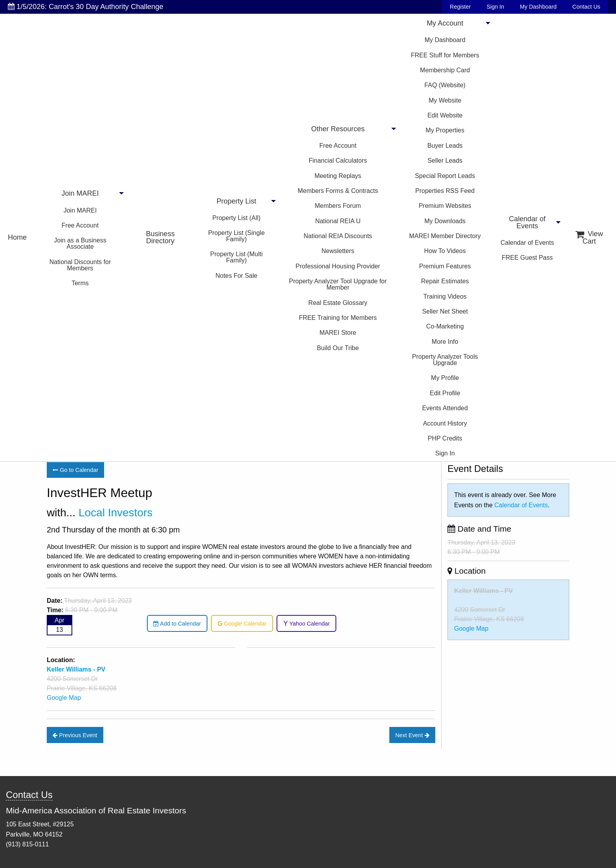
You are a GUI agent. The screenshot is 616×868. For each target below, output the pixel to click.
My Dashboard (538, 7)
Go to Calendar (75, 470)
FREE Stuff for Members (445, 55)
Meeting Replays (338, 176)
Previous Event (75, 735)
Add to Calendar (177, 624)
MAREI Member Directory (445, 236)
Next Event (412, 735)
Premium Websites (445, 206)
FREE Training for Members (338, 318)
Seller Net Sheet (445, 311)
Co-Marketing (445, 326)
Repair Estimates (445, 281)
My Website (445, 100)
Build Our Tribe (338, 348)
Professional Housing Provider (338, 266)
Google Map (64, 698)
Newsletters (338, 251)
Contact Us (586, 7)
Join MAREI (80, 193)
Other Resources (338, 129)
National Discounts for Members (80, 265)
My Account (445, 23)
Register (460, 7)
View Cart (589, 238)
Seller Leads (445, 161)
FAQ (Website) (445, 85)
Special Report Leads (445, 176)
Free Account (80, 225)
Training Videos (445, 296)
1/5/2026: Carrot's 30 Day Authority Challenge (86, 6)
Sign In (495, 7)
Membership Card (445, 70)
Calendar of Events (527, 222)
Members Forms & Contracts (338, 191)
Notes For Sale (236, 276)
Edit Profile (445, 393)
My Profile (445, 378)
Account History (445, 423)
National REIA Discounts (338, 236)
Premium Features (445, 266)
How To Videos (445, 251)
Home (17, 237)
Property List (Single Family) (236, 236)
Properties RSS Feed (445, 191)
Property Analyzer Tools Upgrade (445, 360)
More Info (445, 342)
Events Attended (445, 408)
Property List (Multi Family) (236, 257)
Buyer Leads (445, 146)
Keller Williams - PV (483, 591)
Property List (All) (236, 218)
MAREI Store (338, 333)
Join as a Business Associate (80, 243)
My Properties (445, 130)
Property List (236, 201)
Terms (80, 283)
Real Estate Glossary (338, 303)
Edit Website (445, 115)
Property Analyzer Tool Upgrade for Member (338, 284)
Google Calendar (242, 624)
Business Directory (160, 237)
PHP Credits (445, 438)
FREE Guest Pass (527, 258)
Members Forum (338, 206)
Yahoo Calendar (307, 624)
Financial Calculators (338, 161)
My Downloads (445, 221)
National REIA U (338, 221)
